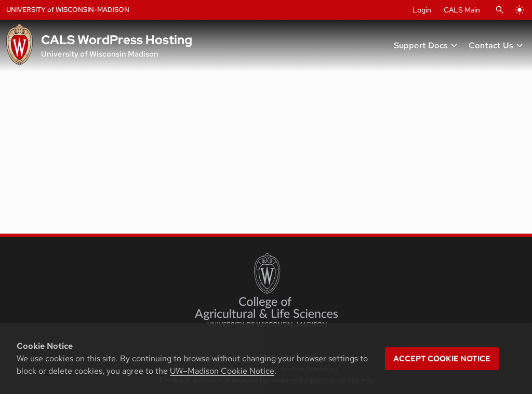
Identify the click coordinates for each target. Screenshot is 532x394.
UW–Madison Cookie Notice (222, 371)
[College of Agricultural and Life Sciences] (266, 290)
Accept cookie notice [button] (442, 359)
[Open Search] (500, 10)
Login (422, 10)
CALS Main (462, 10)
